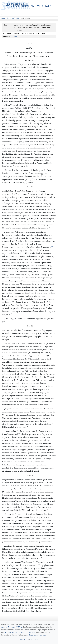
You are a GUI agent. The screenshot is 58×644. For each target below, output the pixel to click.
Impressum (34, 639)
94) (52, 247)
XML (15, 36)
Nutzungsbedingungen (37, 635)
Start (3, 18)
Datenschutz (24, 639)
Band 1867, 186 (13, 18)
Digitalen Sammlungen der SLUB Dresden (20, 632)
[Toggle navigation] (4, 13)
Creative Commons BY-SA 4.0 (12, 627)
